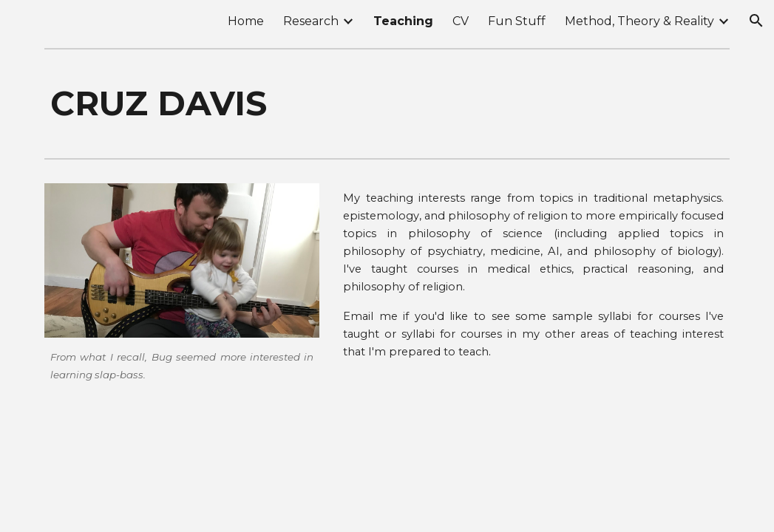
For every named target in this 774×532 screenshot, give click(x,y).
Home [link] (246, 21)
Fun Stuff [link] (517, 21)
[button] (756, 21)
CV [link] (461, 21)
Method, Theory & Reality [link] (639, 21)
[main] (387, 103)
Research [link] (311, 21)
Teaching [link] (403, 21)
